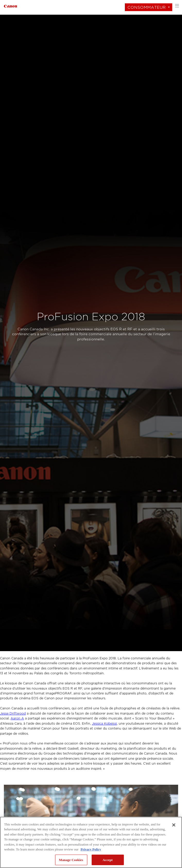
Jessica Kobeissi (104, 724)
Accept (107, 860)
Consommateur (147, 7)
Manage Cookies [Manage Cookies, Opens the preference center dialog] (71, 860)
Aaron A (17, 718)
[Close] (174, 825)
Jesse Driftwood (13, 714)
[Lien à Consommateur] (10, 6)
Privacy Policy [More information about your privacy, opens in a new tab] (91, 849)
